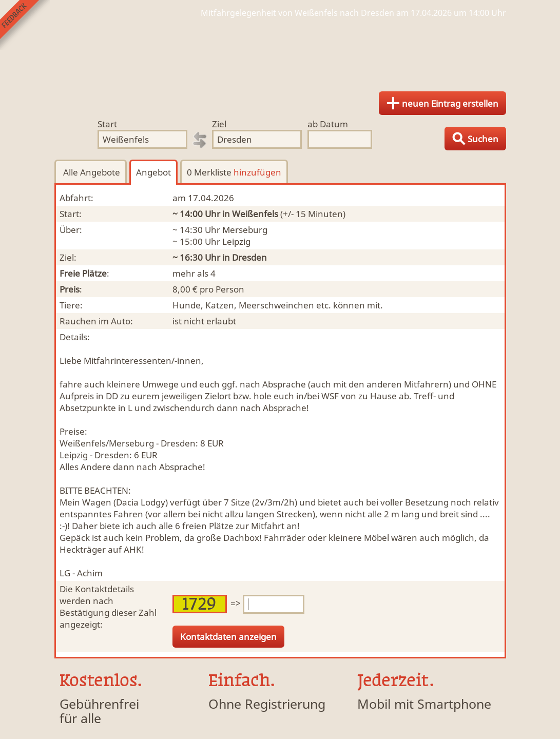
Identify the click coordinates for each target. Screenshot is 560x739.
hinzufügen (257, 172)
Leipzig (236, 241)
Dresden (249, 257)
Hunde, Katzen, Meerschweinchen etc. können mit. (278, 305)
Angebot (153, 172)
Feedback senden (25, 25)
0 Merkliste (234, 172)
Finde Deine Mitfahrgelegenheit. (280, 51)
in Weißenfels (250, 214)
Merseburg (245, 230)
